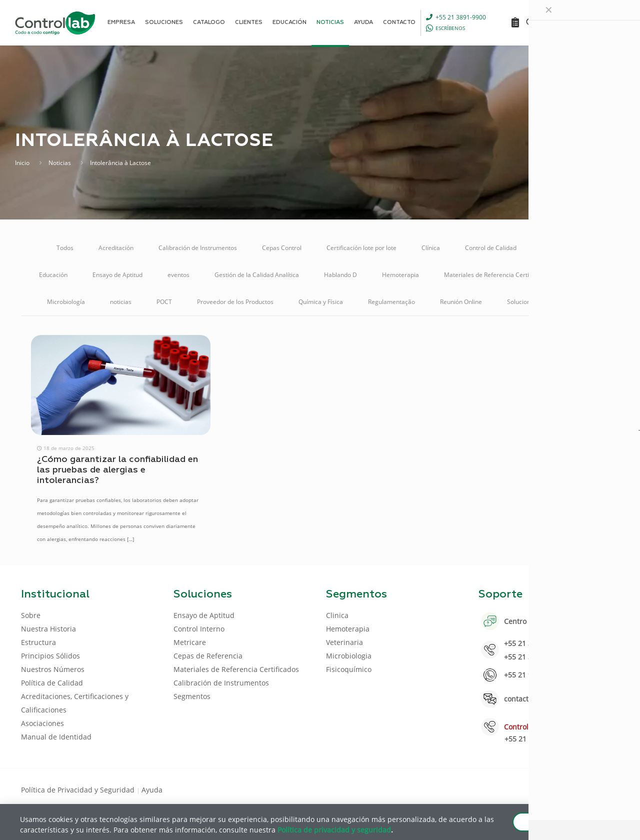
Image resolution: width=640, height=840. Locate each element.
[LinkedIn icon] (571, 789)
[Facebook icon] (555, 789)
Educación (53, 275)
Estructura (38, 642)
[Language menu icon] (552, 22)
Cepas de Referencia (208, 656)
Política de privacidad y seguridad (334, 829)
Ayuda (152, 790)
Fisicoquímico (349, 669)
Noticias (60, 163)
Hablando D (340, 275)
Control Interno (562, 248)
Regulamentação (391, 302)
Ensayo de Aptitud (117, 275)
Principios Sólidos (50, 656)
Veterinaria (577, 302)
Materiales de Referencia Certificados (496, 275)
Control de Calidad (491, 248)
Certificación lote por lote (361, 248)
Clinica (337, 615)
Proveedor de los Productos (235, 302)
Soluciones (522, 302)
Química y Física (321, 302)
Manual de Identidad (56, 737)
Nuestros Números (53, 669)
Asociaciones (42, 723)
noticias (121, 302)
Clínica (431, 248)
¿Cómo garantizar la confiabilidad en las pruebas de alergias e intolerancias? (117, 470)
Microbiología (66, 302)
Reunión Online (461, 302)
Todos (65, 248)
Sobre (31, 615)
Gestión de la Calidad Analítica (257, 275)
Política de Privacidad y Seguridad (79, 790)
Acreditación (116, 248)
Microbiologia (349, 656)
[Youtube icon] (587, 789)
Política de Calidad (52, 683)
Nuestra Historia (48, 629)
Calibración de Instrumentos (198, 248)
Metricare (588, 275)
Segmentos (192, 696)
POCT (164, 302)
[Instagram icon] (603, 789)
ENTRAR (596, 22)
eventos (178, 275)
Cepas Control (282, 248)
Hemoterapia (400, 275)
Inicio (22, 163)
